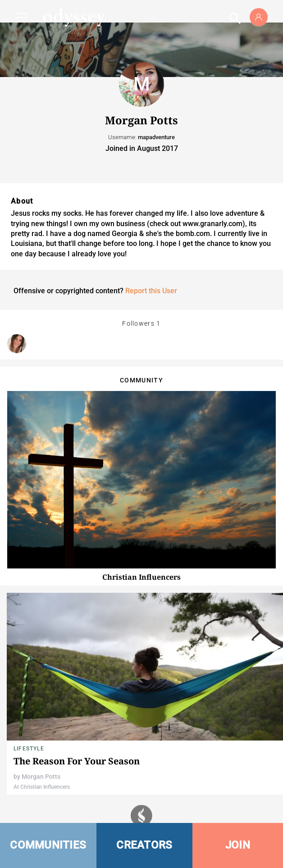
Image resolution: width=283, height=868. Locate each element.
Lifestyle (29, 749)
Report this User (151, 291)
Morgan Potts (41, 777)
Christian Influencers (141, 577)
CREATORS (144, 845)
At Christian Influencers (42, 787)
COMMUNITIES (48, 845)
